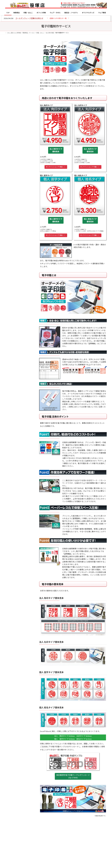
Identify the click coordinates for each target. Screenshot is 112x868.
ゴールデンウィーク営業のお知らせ (29, 18)
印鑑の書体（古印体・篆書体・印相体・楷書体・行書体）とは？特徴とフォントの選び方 (19, 85)
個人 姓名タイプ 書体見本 (90, 220)
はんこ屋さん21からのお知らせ (23, 55)
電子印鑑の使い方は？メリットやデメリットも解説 (24, 193)
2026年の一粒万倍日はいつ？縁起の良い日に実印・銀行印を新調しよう (24, 242)
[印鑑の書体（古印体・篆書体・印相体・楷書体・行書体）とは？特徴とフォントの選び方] (9, 207)
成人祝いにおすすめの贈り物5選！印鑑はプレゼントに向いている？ (24, 225)
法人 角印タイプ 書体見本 (56, 150)
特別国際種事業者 (19, 159)
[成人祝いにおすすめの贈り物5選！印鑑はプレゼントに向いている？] (9, 224)
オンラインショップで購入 (56, 167)
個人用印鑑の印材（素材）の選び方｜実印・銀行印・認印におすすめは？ (19, 60)
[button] (58, 18)
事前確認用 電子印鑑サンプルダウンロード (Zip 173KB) (73, 776)
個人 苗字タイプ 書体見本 (56, 220)
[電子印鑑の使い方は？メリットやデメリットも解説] (9, 193)
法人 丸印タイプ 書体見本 (90, 150)
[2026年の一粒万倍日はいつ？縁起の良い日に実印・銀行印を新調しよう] (9, 241)
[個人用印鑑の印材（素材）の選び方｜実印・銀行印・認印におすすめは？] (9, 176)
